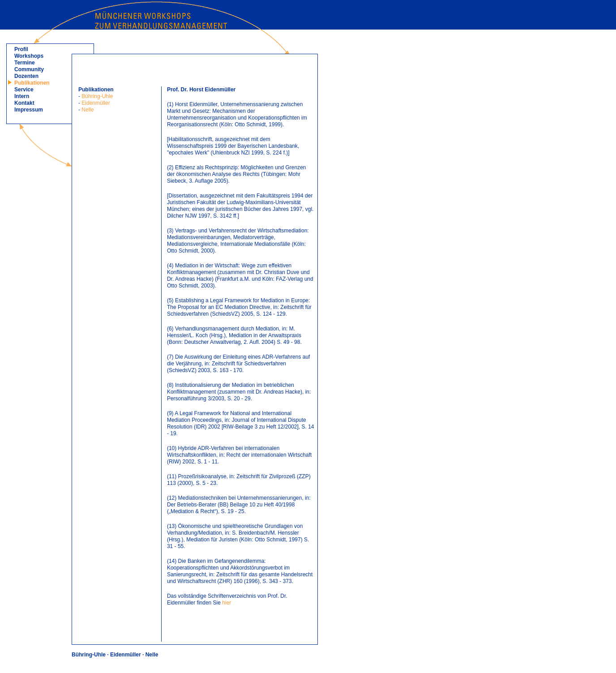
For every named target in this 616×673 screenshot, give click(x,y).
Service (24, 90)
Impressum (29, 110)
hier (227, 603)
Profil (21, 49)
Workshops (29, 56)
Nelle (88, 110)
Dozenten (26, 76)
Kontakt (24, 103)
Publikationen (32, 83)
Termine (25, 63)
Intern (22, 96)
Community (29, 69)
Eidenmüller (96, 103)
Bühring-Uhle (97, 96)
